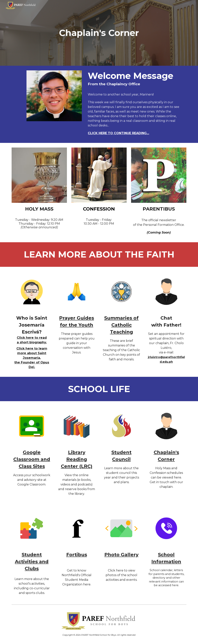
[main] (99, 33)
